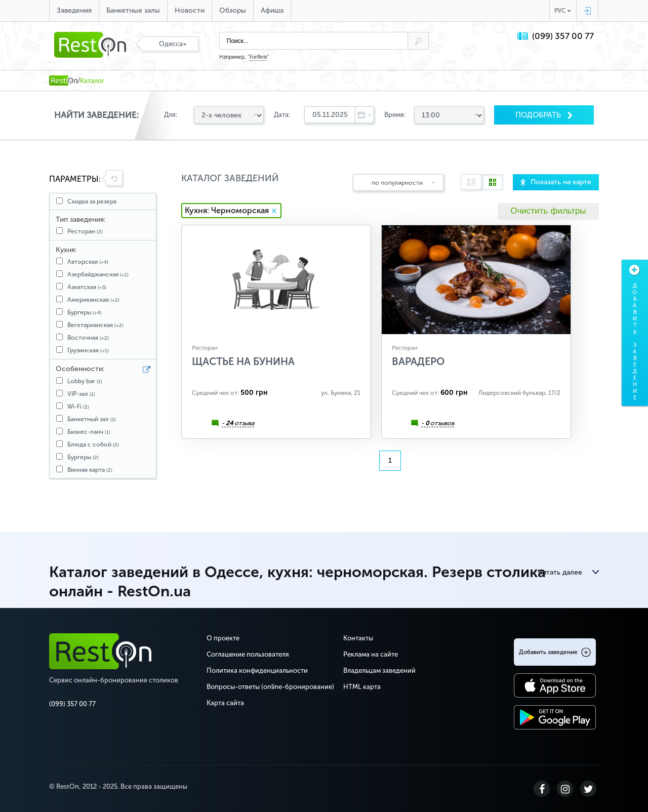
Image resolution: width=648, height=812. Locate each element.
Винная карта (90, 470)
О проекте (223, 638)
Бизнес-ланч (89, 432)
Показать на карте (561, 182)
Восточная (88, 338)
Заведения (74, 10)
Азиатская (87, 287)
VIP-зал (81, 394)
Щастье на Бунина (243, 361)
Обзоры (233, 10)
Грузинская (88, 350)
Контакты (358, 638)
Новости (190, 10)
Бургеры (85, 312)
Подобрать (539, 115)
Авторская (88, 262)
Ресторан (85, 231)
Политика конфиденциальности (257, 671)
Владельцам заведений (379, 671)
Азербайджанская (98, 274)
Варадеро (418, 361)
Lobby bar (85, 381)
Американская (93, 300)
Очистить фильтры (548, 211)
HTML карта (362, 687)
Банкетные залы (133, 10)
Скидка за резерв (92, 201)
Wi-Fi (78, 407)
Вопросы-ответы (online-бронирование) (270, 687)
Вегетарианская (95, 325)
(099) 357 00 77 (563, 36)
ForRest (258, 57)
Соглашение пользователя (248, 654)
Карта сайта (225, 703)
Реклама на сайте (371, 654)
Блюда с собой (93, 444)
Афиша (272, 10)
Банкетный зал (92, 419)
